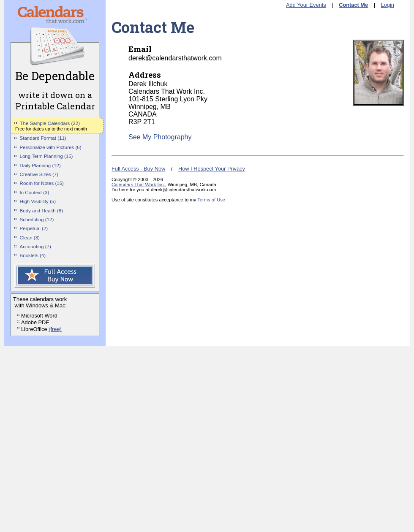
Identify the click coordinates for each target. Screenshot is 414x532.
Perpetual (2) (34, 228)
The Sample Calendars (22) (50, 123)
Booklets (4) (33, 255)
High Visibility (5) (38, 201)
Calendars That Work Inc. (138, 185)
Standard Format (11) (43, 138)
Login (388, 5)
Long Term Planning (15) (46, 156)
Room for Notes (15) (42, 183)
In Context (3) (35, 193)
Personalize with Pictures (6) (51, 147)
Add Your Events (306, 5)
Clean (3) (30, 238)
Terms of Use (211, 200)
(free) (55, 329)
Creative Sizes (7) (39, 174)
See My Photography (160, 137)
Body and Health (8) (41, 211)
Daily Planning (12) (40, 166)
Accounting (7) (35, 247)
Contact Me (353, 5)
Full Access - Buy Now (138, 169)
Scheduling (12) (37, 220)
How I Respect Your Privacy (212, 169)
